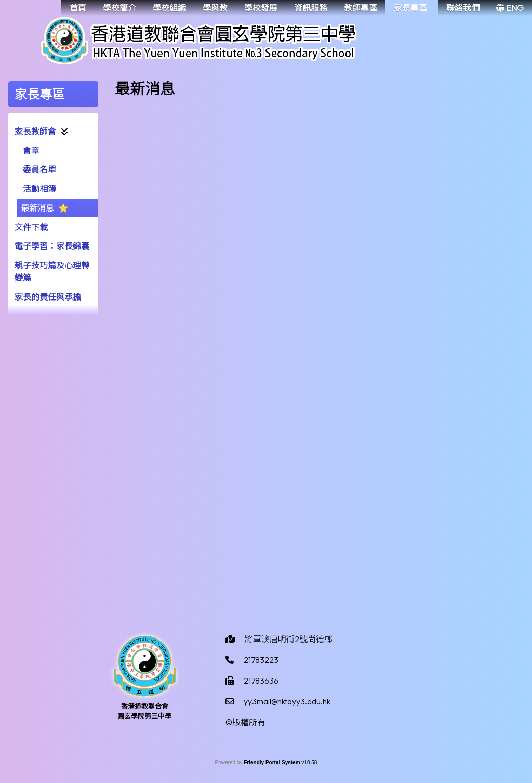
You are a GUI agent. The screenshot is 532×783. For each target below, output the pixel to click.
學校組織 (169, 8)
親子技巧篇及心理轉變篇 (52, 271)
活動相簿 (39, 189)
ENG (510, 8)
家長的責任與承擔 (48, 297)
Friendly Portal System (272, 762)
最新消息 (37, 208)
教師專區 (361, 8)
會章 (31, 151)
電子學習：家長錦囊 (52, 246)
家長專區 (410, 8)
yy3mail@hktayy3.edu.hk (287, 701)
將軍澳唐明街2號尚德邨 (289, 639)
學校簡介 (119, 8)
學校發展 (261, 8)
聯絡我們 (463, 8)
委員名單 (39, 169)
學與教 (215, 8)
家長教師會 (35, 132)
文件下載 (31, 227)
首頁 (78, 8)
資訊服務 (311, 8)
